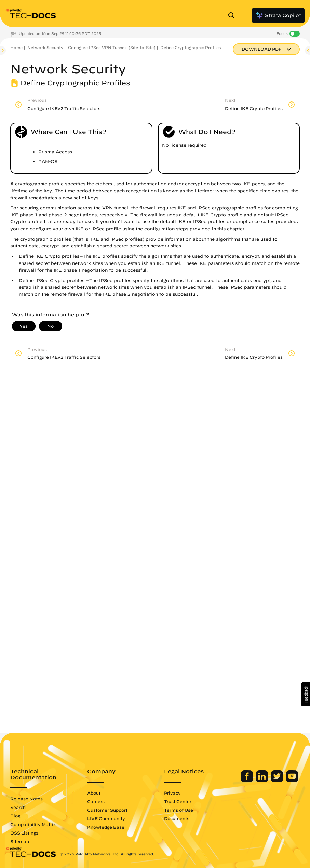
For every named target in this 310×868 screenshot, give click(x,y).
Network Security (45, 47)
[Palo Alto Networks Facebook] (248, 781)
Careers (96, 801)
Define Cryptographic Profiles (191, 47)
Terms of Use (179, 810)
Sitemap (20, 841)
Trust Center (178, 801)
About (94, 793)
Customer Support (107, 810)
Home (16, 47)
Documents (177, 818)
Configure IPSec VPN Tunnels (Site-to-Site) (112, 47)
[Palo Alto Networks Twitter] (278, 781)
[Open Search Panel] (233, 15)
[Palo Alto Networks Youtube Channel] (292, 781)
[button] (306, 694)
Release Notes (26, 799)
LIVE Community (106, 818)
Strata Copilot (278, 15)
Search (18, 807)
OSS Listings (24, 833)
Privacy (172, 793)
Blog (15, 816)
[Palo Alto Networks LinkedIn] (263, 781)
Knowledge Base (106, 827)
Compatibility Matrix (33, 824)
